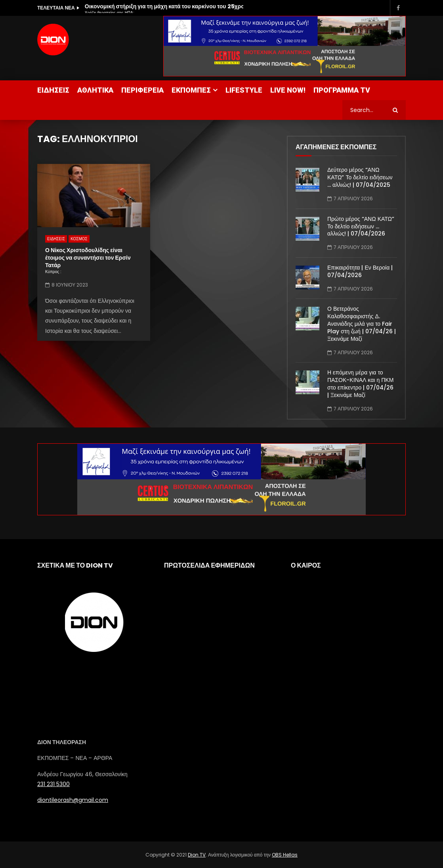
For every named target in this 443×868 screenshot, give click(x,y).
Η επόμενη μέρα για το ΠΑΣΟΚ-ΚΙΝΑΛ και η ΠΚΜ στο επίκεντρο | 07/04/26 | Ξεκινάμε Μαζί (360, 384)
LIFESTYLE (244, 90)
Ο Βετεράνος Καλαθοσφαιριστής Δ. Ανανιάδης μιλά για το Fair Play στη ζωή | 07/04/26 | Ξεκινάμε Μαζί (362, 324)
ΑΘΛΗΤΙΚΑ (95, 90)
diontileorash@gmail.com (73, 800)
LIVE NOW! (288, 90)
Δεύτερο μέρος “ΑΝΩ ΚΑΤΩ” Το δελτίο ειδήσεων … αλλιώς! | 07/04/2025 (360, 177)
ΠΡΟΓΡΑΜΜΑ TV (342, 90)
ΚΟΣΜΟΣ (79, 239)
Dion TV (197, 855)
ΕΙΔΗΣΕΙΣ (53, 90)
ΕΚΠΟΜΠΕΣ (191, 90)
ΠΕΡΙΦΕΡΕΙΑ (142, 90)
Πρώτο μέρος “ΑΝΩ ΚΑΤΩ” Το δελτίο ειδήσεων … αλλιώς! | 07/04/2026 (361, 226)
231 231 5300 (53, 784)
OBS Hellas (285, 855)
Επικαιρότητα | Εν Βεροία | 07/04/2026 (360, 271)
